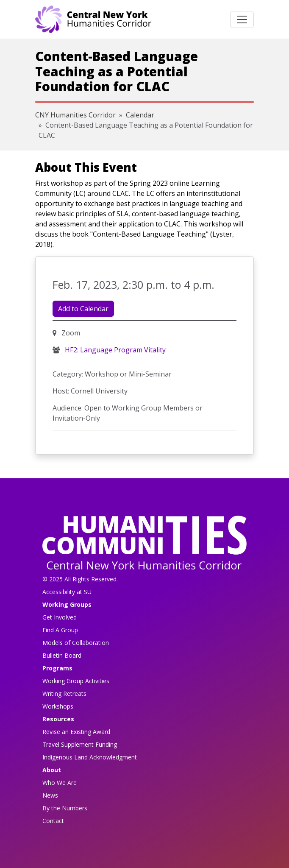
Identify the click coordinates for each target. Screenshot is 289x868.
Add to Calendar (83, 309)
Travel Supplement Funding (80, 744)
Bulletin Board (62, 655)
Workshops (58, 706)
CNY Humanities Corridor (75, 115)
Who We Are (60, 783)
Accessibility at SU (67, 592)
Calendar (140, 115)
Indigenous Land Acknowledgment (90, 757)
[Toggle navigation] (242, 20)
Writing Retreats (64, 694)
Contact (53, 821)
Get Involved (60, 617)
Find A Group (60, 630)
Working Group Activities (76, 681)
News (50, 795)
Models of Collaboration (76, 643)
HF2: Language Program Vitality (114, 350)
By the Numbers (65, 808)
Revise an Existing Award (76, 732)
